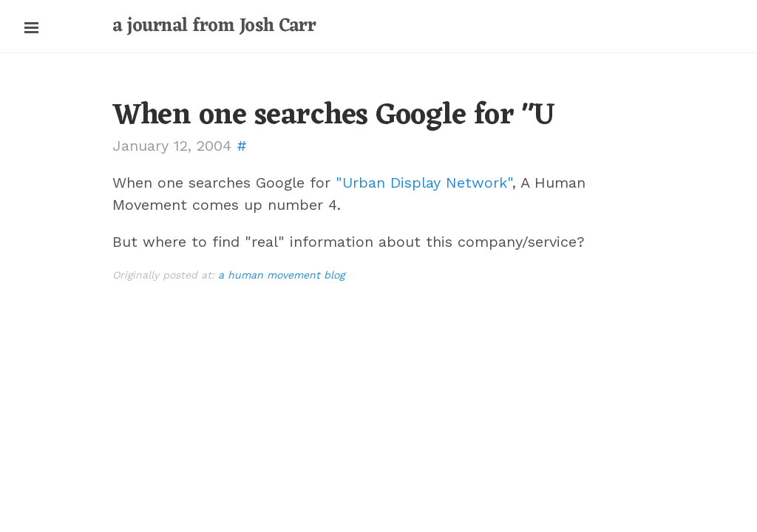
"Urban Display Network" (424, 183)
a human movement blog (281, 275)
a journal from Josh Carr (214, 26)
